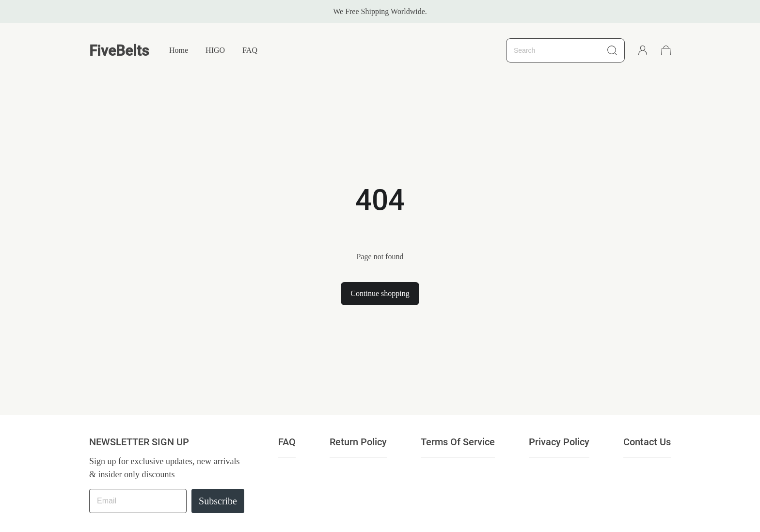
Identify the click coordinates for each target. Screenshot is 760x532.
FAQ (250, 50)
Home (179, 50)
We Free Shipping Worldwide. (380, 11)
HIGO (215, 50)
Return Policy (358, 442)
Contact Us (647, 442)
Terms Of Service (458, 442)
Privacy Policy (559, 442)
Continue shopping (380, 293)
